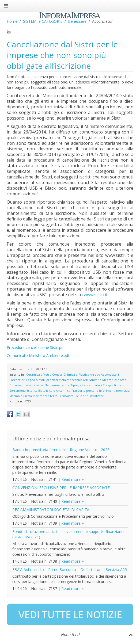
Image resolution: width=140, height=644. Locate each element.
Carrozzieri (17, 380)
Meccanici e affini (115, 380)
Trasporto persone (85, 390)
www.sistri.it (96, 295)
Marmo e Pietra (21, 396)
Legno (31, 380)
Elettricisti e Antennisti (54, 390)
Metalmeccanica (70, 380)
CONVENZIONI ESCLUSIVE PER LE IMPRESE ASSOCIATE (61, 488)
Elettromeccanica (57, 385)
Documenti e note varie (27, 385)
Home (12, 21)
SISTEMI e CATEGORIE (43, 21)
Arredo (95, 374)
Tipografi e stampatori (86, 385)
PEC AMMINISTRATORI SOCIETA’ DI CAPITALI (52, 510)
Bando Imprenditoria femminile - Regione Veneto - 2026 (61, 450)
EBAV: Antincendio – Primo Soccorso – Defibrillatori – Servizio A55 (70, 569)
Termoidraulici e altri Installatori (81, 396)
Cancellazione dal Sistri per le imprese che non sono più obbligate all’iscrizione (62, 55)
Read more (71, 479)
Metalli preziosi (47, 380)
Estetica (32, 390)
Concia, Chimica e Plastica (71, 374)
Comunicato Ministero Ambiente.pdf (38, 355)
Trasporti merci (114, 385)
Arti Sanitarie (92, 380)
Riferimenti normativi (115, 390)
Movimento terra (45, 396)
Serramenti (18, 390)
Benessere (77, 21)
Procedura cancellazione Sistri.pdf (36, 347)
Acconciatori (110, 374)
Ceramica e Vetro (39, 374)
